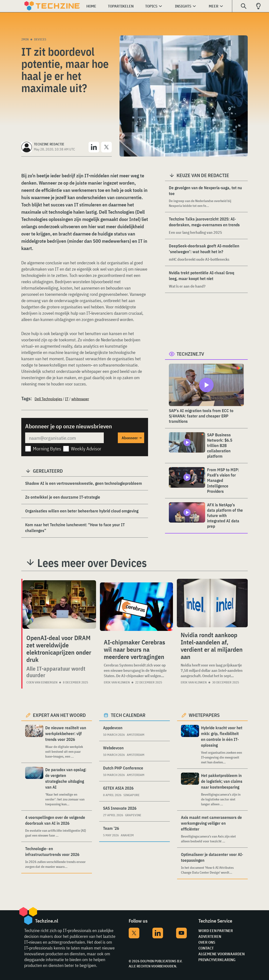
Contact (206, 948)
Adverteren (210, 936)
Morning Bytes (47, 449)
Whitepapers (204, 715)
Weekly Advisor (86, 449)
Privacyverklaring (217, 960)
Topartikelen (121, 6)
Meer (214, 6)
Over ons (207, 942)
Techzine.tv (190, 354)
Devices (40, 39)
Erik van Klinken (117, 682)
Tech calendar (128, 715)
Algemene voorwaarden (221, 954)
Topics (151, 6)
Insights (183, 6)
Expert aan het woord (59, 715)
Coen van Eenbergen (42, 682)
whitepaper (80, 399)
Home (91, 6)
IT (67, 399)
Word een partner (216, 931)
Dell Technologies (48, 399)
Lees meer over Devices (92, 563)
